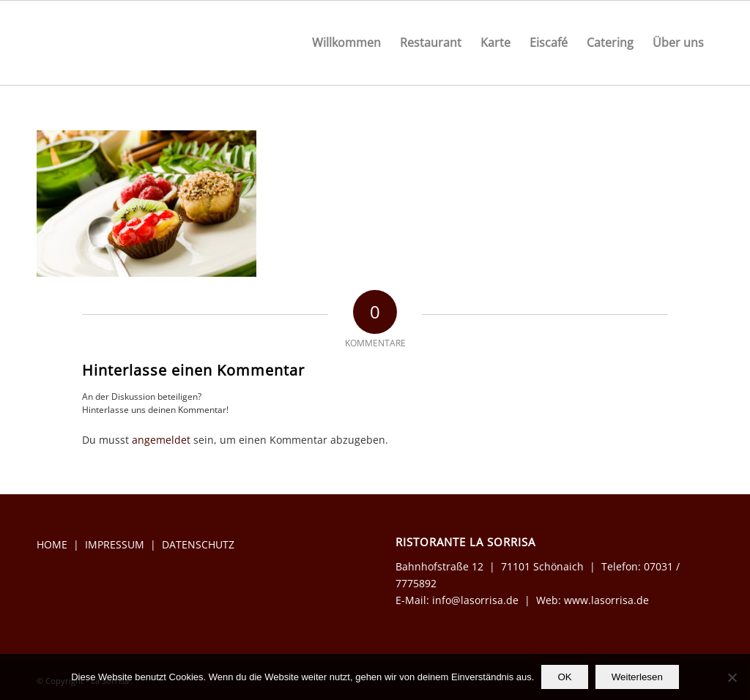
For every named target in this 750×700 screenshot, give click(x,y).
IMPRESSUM (115, 544)
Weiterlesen (637, 677)
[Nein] (732, 677)
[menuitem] (346, 43)
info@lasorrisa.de (474, 600)
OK (564, 677)
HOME (52, 544)
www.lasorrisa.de (606, 600)
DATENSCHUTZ (198, 544)
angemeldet (161, 440)
